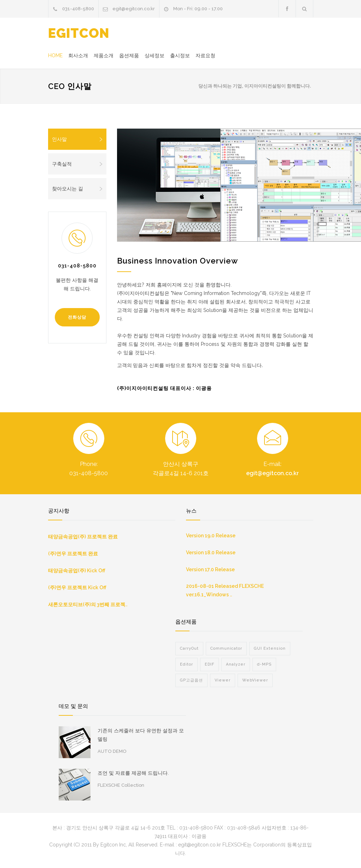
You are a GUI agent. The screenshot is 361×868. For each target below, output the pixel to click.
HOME (55, 55)
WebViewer (255, 680)
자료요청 (205, 55)
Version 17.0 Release (210, 569)
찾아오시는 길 (77, 189)
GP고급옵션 (191, 680)
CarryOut (189, 648)
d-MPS (264, 664)
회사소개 (78, 55)
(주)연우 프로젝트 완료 (73, 554)
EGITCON (79, 33)
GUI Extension (270, 648)
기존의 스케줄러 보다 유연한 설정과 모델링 (141, 735)
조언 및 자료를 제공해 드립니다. (133, 773)
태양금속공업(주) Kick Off (77, 571)
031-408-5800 (78, 9)
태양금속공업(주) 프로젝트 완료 (83, 537)
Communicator (226, 648)
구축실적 (77, 164)
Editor (187, 664)
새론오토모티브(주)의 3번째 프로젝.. (88, 604)
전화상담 (77, 317)
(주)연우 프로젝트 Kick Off (77, 587)
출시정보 (180, 55)
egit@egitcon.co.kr (134, 9)
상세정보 (155, 55)
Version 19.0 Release (211, 536)
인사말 (77, 139)
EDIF (209, 664)
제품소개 (104, 55)
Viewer (223, 680)
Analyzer (236, 664)
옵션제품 (129, 55)
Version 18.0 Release (211, 553)
